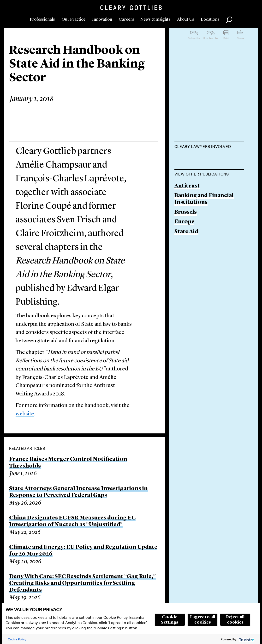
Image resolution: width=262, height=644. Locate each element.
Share (240, 38)
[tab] (209, 147)
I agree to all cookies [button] (203, 620)
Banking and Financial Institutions (204, 257)
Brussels (186, 270)
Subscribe (194, 38)
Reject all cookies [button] (235, 620)
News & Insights (155, 19)
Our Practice (74, 19)
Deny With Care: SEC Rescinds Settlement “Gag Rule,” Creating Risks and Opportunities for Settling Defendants (82, 583)
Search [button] (229, 20)
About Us (186, 19)
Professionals (42, 19)
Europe (184, 280)
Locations (210, 19)
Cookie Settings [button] (170, 620)
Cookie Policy (17, 639)
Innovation (102, 19)
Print (226, 38)
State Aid (186, 290)
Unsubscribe (211, 38)
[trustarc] (246, 639)
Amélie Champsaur (200, 192)
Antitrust (187, 244)
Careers (126, 19)
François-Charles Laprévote (197, 162)
